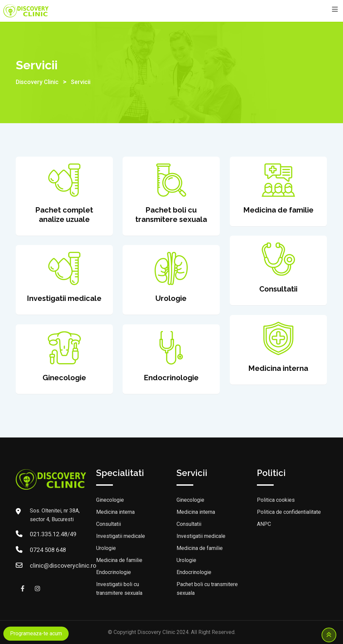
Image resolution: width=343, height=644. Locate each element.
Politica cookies (276, 500)
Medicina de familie (119, 560)
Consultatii (109, 524)
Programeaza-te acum (36, 633)
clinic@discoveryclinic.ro (63, 566)
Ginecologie (110, 500)
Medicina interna (115, 512)
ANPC (264, 524)
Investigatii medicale (121, 536)
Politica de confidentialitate (289, 512)
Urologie (106, 548)
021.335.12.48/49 (53, 534)
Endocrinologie (114, 572)
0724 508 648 (48, 550)
